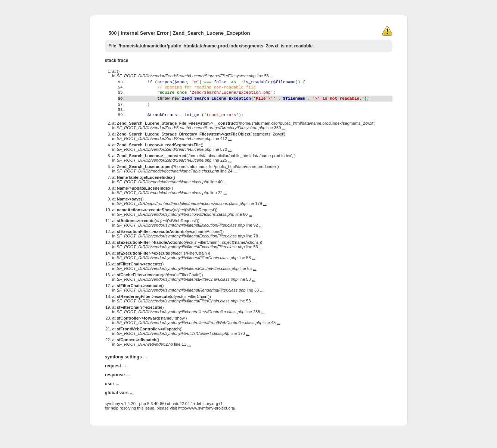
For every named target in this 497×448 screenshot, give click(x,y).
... (272, 76)
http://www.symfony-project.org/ (207, 423)
